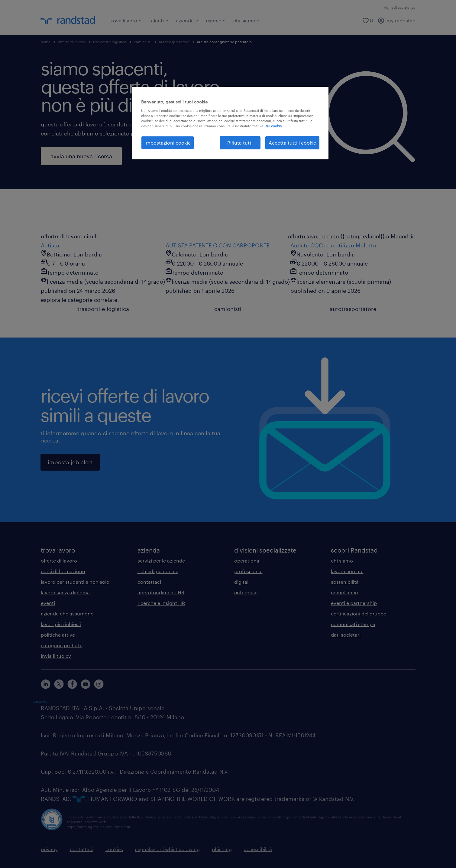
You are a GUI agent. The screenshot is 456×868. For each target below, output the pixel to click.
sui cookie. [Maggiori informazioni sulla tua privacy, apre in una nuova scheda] (274, 126)
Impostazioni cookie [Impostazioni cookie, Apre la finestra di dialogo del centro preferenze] (168, 143)
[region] (230, 123)
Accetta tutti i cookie (292, 143)
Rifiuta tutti (240, 143)
